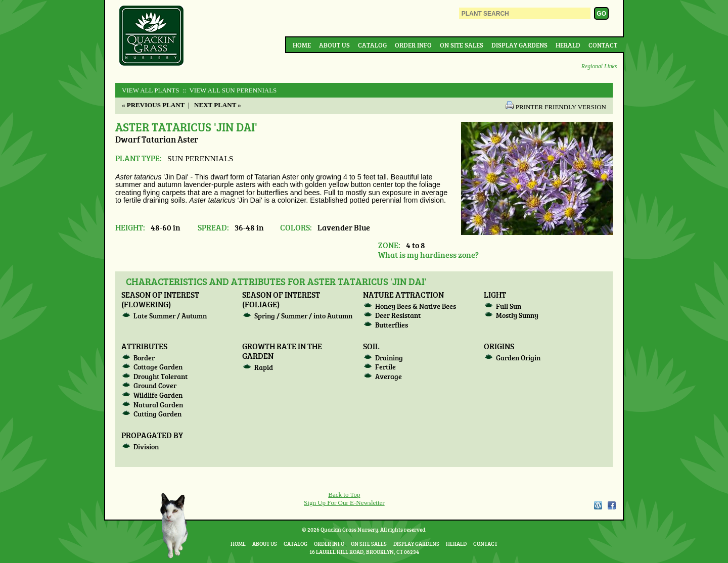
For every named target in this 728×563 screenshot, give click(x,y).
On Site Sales (462, 45)
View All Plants (150, 90)
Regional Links (599, 66)
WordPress (598, 505)
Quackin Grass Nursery (152, 36)
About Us (334, 45)
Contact (603, 45)
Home (302, 45)
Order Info (413, 45)
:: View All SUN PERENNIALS (229, 90)
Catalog (372, 45)
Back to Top (344, 495)
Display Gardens (519, 45)
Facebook (612, 505)
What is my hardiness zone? (428, 254)
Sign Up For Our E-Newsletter (344, 503)
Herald (568, 45)
